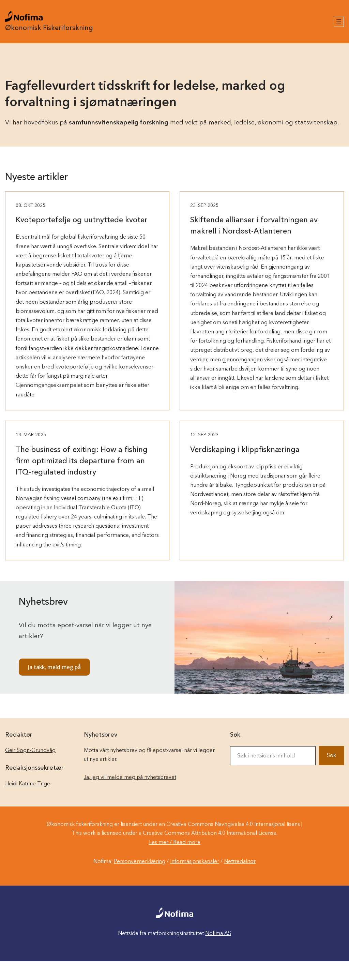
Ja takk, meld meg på (54, 667)
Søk (331, 756)
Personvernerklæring (140, 862)
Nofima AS (218, 934)
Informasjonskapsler (195, 862)
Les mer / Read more (175, 843)
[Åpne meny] (339, 22)
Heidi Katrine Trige (28, 784)
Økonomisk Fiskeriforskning (49, 28)
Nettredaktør (240, 862)
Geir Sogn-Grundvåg (30, 751)
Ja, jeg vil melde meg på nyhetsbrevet (130, 778)
